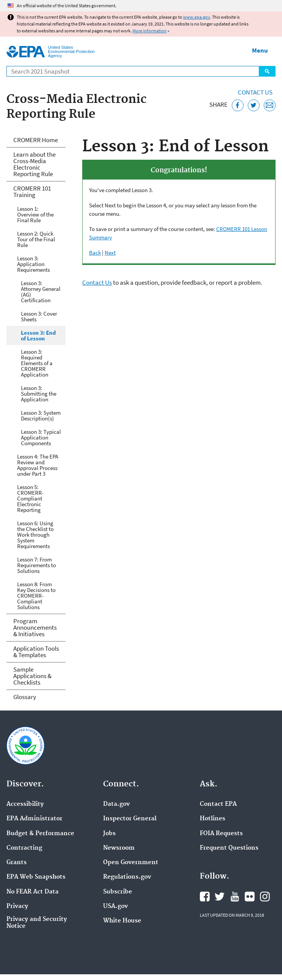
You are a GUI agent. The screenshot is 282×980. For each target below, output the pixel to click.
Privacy (17, 906)
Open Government (131, 863)
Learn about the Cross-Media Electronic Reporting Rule (34, 164)
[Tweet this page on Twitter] (254, 105)
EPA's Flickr (250, 897)
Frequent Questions (229, 848)
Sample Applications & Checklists (32, 676)
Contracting (24, 848)
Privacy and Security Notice (37, 923)
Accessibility (25, 804)
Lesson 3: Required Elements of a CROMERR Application (37, 363)
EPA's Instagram (265, 897)
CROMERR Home (36, 140)
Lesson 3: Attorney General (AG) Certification (41, 292)
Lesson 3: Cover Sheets (39, 316)
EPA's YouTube (235, 897)
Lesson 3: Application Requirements (33, 264)
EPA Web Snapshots (36, 877)
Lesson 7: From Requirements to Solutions (37, 565)
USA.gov (116, 906)
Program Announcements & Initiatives (35, 627)
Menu (260, 50)
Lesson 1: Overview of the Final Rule (35, 214)
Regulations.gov (127, 877)
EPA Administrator (34, 819)
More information (150, 31)
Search (267, 71)
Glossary (25, 697)
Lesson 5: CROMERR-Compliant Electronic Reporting (30, 498)
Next (110, 253)
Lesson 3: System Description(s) (41, 415)
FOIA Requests (221, 834)
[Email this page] (270, 105)
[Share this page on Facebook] (238, 105)
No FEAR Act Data (33, 892)
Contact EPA (218, 804)
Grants (17, 863)
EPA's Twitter (220, 897)
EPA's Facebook (205, 897)
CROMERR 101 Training (32, 192)
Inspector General (130, 819)
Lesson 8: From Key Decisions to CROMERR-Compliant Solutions (36, 596)
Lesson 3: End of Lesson (38, 335)
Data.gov (116, 804)
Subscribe (118, 892)
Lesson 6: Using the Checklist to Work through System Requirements (35, 535)
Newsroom (119, 848)
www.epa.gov (197, 17)
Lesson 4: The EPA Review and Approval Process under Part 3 (38, 465)
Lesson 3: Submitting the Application (39, 394)
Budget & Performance (40, 834)
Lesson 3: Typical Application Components (41, 437)
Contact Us (255, 92)
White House (122, 921)
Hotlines (213, 819)
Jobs (109, 834)
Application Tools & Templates (36, 652)
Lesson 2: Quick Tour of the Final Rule (36, 239)
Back (95, 253)
